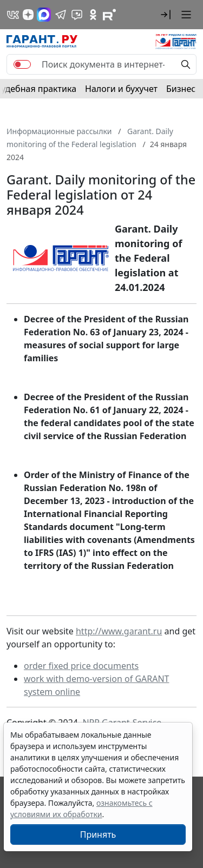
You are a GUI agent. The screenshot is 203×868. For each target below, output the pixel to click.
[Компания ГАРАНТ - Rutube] (109, 15)
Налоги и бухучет (121, 89)
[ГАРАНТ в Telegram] (61, 15)
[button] (166, 15)
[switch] (22, 64)
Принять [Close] (98, 834)
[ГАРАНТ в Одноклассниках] (93, 15)
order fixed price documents (81, 666)
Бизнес (181, 89)
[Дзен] (28, 15)
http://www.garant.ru (119, 631)
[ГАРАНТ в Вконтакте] (13, 15)
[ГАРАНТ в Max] (44, 15)
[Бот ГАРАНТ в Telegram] (77, 15)
